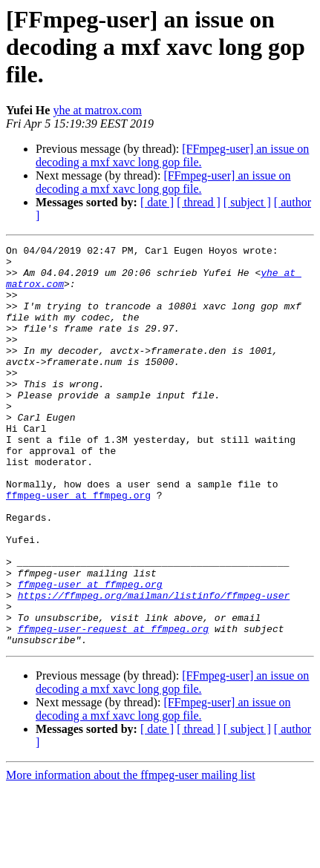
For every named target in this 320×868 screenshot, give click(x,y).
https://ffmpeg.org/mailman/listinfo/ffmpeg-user (154, 666)
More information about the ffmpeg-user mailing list (131, 855)
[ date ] (157, 202)
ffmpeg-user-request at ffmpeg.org (113, 706)
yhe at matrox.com (97, 110)
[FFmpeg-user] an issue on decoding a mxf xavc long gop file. (172, 155)
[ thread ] (199, 202)
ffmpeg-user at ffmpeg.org (78, 546)
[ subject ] (247, 202)
